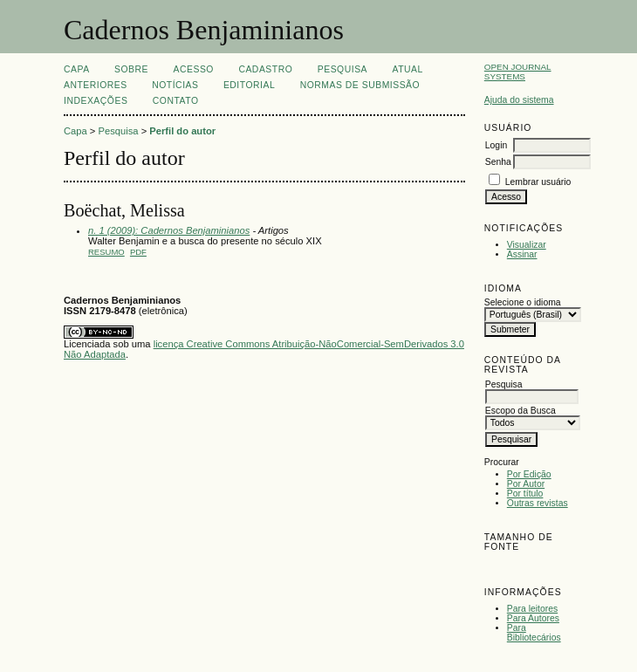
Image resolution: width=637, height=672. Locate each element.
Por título (525, 494)
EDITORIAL (249, 85)
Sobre (131, 69)
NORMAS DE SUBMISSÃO (360, 85)
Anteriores (96, 85)
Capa (77, 69)
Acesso (194, 69)
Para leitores (532, 609)
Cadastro (265, 69)
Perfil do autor (182, 131)
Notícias (175, 85)
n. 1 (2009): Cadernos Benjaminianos (169, 230)
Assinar (522, 254)
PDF (138, 252)
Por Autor (526, 484)
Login (496, 145)
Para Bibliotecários (534, 633)
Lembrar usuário (538, 182)
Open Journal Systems (518, 72)
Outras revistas (538, 503)
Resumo (106, 252)
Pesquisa (342, 69)
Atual (408, 69)
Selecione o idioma (523, 302)
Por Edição (529, 474)
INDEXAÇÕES (96, 101)
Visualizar (527, 245)
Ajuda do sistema (519, 100)
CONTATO (176, 101)
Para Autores (533, 618)
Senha (498, 162)
